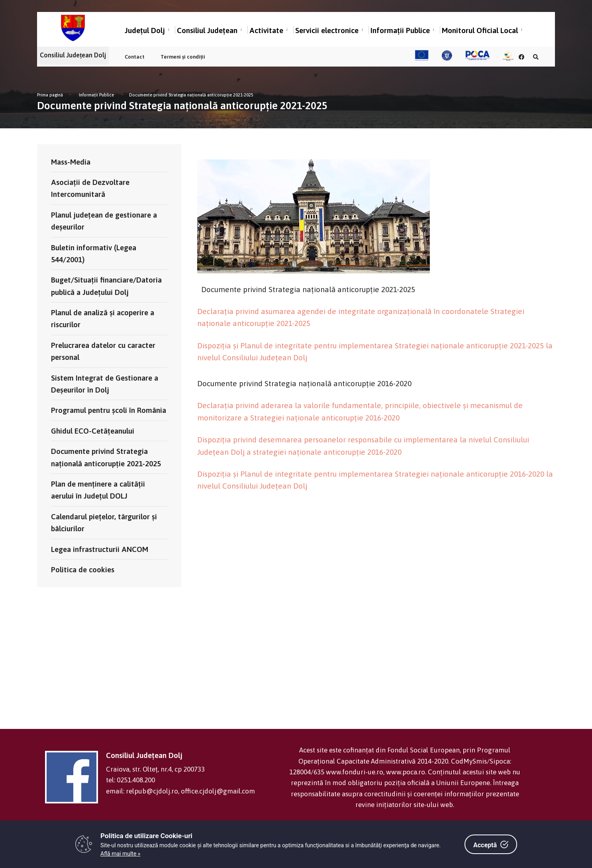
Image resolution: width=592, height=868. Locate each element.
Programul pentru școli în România (109, 410)
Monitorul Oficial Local (480, 31)
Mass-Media (71, 162)
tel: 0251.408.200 (130, 780)
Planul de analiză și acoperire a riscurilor (103, 318)
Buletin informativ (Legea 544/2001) (94, 253)
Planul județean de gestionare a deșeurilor (104, 221)
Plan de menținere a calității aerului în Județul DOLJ (98, 490)
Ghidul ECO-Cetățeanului (93, 431)
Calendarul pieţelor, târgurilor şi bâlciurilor (104, 522)
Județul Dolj (145, 31)
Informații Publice (400, 31)
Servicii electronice (327, 31)
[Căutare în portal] (536, 57)
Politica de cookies (83, 570)
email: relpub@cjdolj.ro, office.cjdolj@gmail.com (180, 791)
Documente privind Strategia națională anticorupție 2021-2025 (191, 95)
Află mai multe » (120, 854)
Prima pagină (50, 95)
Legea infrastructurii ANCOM (100, 549)
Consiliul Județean (207, 31)
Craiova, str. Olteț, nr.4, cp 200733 (155, 769)
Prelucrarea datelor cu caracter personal (103, 351)
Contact (135, 57)
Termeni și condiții (183, 57)
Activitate (266, 31)
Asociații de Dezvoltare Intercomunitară (90, 188)
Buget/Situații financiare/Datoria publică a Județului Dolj (106, 286)
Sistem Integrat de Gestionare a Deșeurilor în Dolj (105, 384)
